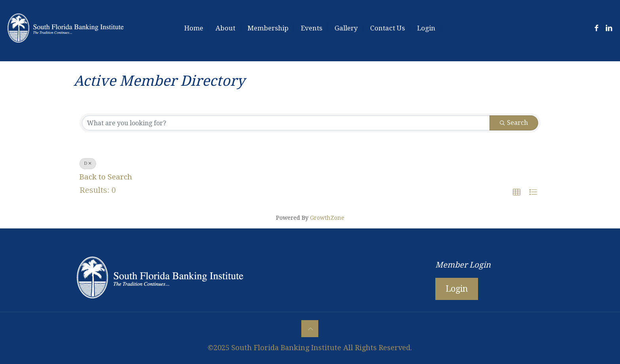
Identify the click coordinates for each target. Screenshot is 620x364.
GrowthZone (327, 218)
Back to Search (106, 177)
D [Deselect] (88, 163)
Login (457, 289)
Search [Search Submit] (514, 123)
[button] (517, 192)
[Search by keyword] (286, 123)
